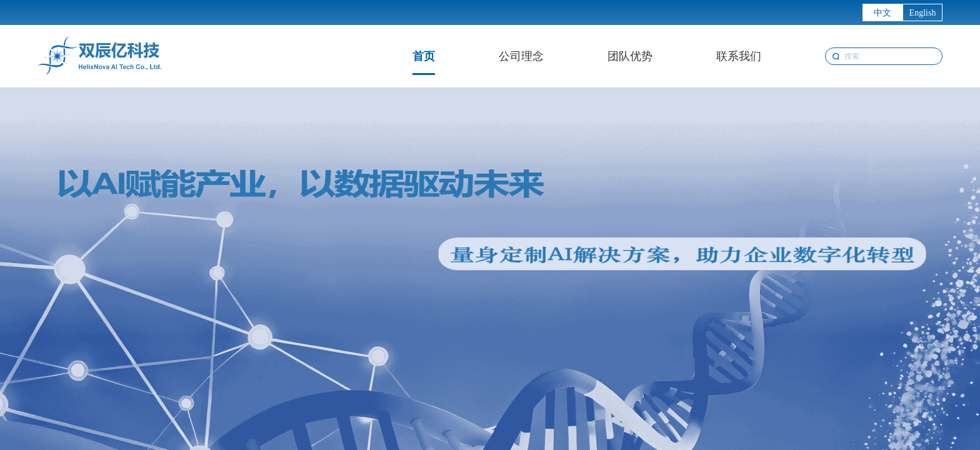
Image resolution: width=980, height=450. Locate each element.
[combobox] (884, 56)
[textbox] (884, 56)
